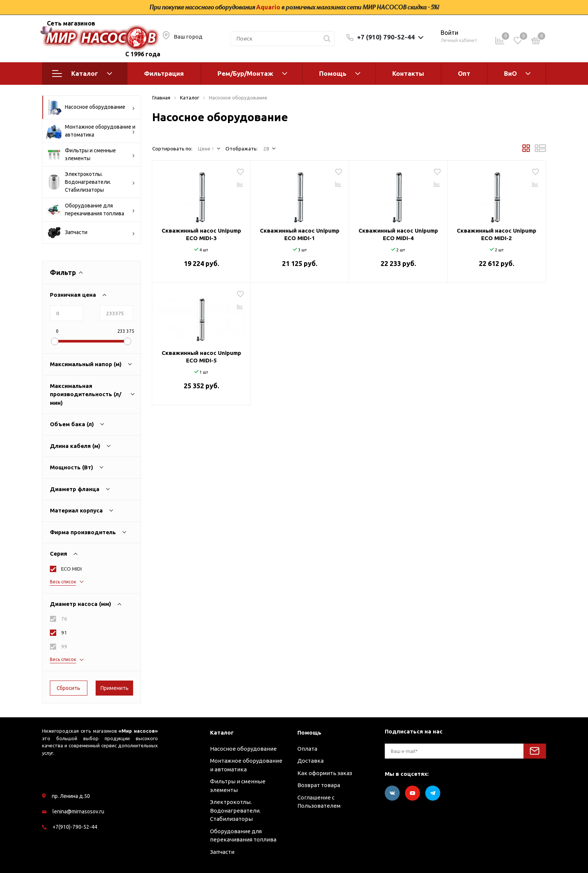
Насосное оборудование (91, 107)
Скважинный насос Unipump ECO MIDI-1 (300, 234)
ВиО (510, 73)
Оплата (307, 749)
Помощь (333, 73)
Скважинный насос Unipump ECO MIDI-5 (201, 357)
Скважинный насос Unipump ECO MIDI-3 (201, 234)
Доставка (310, 761)
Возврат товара (319, 785)
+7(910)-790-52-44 (75, 827)
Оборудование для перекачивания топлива (91, 210)
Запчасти (91, 233)
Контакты (408, 73)
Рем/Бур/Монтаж (245, 73)
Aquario (268, 7)
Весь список (63, 582)
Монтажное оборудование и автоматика (91, 131)
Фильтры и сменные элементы (91, 155)
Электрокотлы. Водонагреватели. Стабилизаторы (91, 182)
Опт (464, 73)
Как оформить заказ (325, 773)
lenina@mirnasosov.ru (78, 811)
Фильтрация (164, 73)
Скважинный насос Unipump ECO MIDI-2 (496, 234)
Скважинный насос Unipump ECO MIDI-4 (398, 234)
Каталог (82, 74)
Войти (449, 33)
